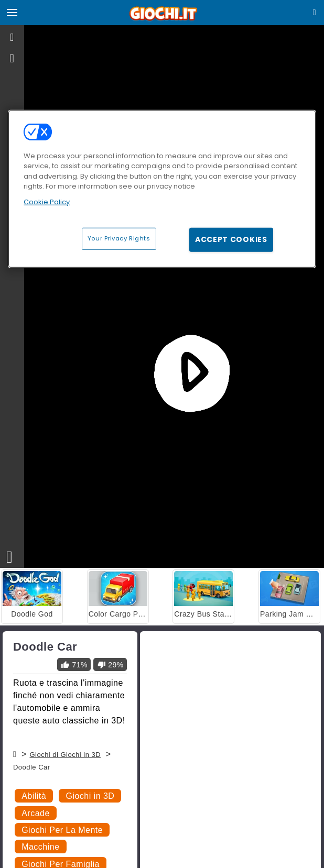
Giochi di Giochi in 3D (65, 755)
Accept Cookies (231, 239)
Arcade (36, 813)
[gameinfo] (12, 59)
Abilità (34, 796)
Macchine (40, 847)
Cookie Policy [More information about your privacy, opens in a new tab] (47, 201)
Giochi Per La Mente (62, 830)
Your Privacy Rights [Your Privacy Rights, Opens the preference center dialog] (119, 238)
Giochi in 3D (90, 796)
